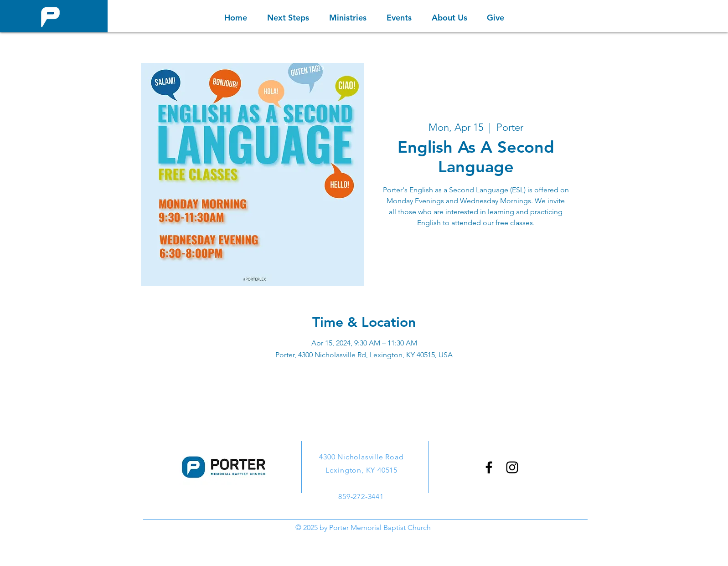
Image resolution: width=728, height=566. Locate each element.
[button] (348, 18)
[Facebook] (489, 467)
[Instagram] (512, 467)
